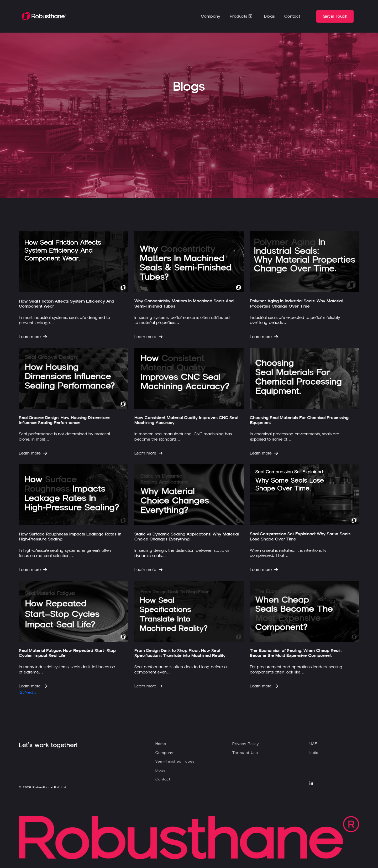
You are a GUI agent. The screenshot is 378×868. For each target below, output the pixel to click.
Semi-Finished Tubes (175, 761)
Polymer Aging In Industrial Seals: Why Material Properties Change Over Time (296, 303)
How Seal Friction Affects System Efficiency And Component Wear (67, 304)
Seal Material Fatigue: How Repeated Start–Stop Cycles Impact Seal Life (67, 653)
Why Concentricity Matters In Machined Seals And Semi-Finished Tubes (184, 303)
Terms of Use (245, 753)
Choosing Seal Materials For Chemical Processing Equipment (299, 420)
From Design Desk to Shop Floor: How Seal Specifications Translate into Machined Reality (180, 653)
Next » (31, 692)
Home (161, 744)
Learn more (33, 337)
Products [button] (242, 16)
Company (211, 16)
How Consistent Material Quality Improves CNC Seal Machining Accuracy (186, 420)
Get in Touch (335, 16)
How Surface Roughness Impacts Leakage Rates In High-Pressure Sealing (70, 537)
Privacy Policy (246, 744)
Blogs (269, 16)
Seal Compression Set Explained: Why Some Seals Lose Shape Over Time (300, 536)
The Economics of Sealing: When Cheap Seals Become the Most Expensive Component (296, 653)
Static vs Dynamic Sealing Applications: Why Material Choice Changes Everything (187, 537)
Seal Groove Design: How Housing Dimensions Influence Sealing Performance (65, 420)
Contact (292, 16)
